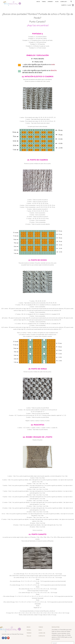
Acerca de (64, 2)
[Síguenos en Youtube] (8, 638)
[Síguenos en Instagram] (6, 638)
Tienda (44, 1)
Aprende (51, 2)
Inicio (38, 1)
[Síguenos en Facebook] (3, 638)
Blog (57, 1)
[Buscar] (71, 2)
